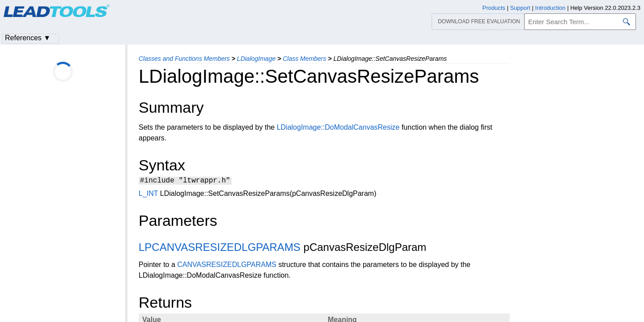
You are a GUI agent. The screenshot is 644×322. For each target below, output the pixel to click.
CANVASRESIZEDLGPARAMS (227, 266)
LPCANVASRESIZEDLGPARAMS (220, 248)
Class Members (304, 59)
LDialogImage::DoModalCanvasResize (338, 127)
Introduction (551, 8)
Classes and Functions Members (184, 59)
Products (494, 8)
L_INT (148, 195)
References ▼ (28, 38)
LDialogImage (256, 59)
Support (520, 8)
